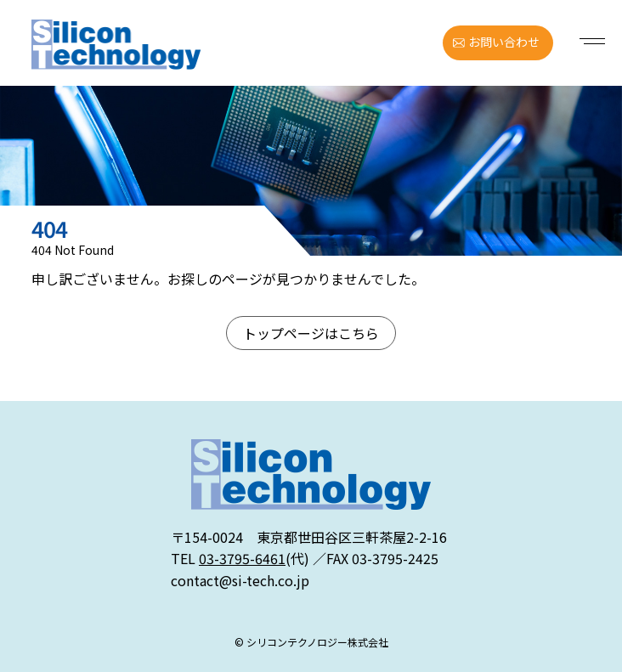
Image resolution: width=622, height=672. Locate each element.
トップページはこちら (311, 333)
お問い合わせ (504, 42)
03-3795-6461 (242, 558)
